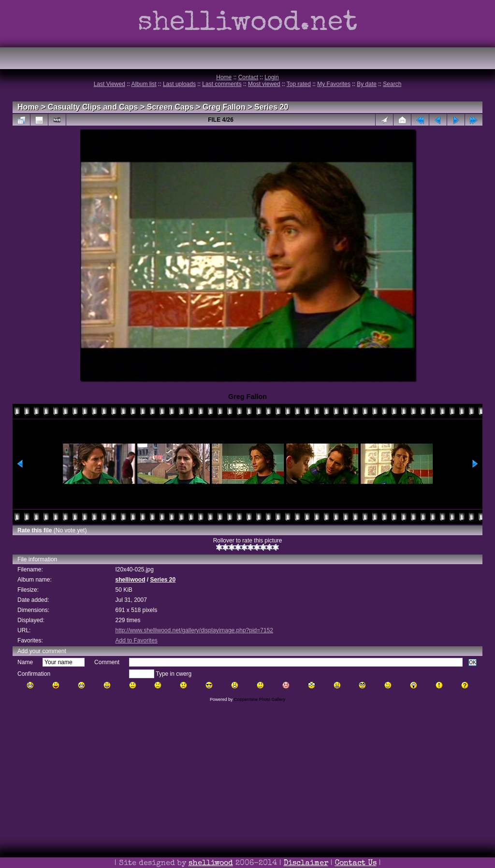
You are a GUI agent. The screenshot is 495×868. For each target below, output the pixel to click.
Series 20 (271, 107)
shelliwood (130, 580)
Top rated (299, 84)
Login (271, 77)
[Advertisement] (247, 798)
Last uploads (179, 84)
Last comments (222, 84)
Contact (248, 77)
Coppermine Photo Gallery (260, 699)
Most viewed (264, 84)
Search (392, 84)
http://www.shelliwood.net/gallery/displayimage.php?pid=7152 (194, 630)
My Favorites (334, 84)
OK (473, 662)
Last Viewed (109, 84)
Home (224, 77)
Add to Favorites (136, 640)
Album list (144, 84)
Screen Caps (170, 107)
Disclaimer (306, 864)
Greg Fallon (224, 107)
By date (367, 84)
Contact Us (356, 864)
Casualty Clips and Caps (93, 107)
